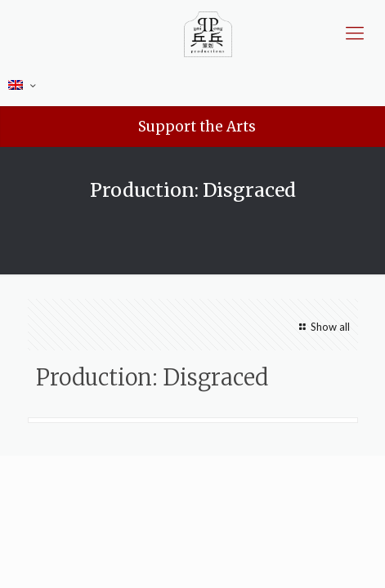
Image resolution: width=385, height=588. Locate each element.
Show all (322, 327)
